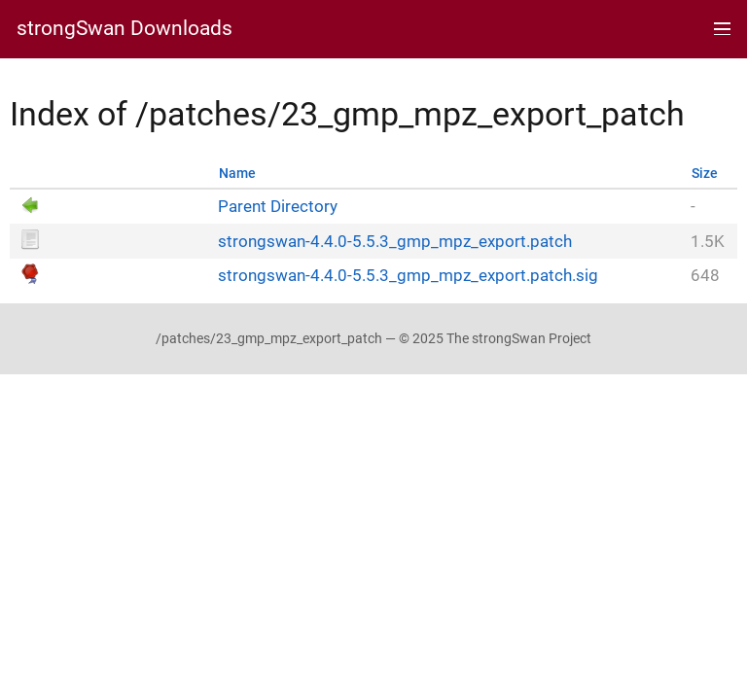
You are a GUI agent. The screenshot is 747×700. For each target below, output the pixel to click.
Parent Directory (278, 207)
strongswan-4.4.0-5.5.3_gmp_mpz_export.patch (395, 242)
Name (237, 174)
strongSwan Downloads (124, 29)
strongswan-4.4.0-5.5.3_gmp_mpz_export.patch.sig (408, 276)
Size (705, 174)
